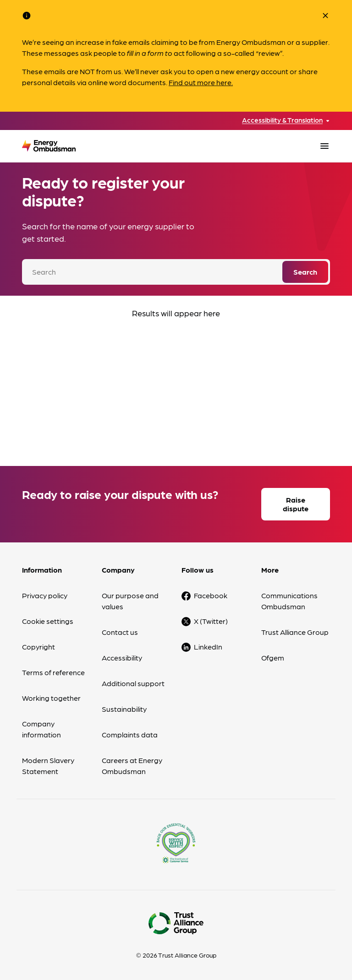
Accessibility (122, 658)
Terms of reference (53, 672)
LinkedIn (208, 647)
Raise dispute (296, 504)
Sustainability (124, 709)
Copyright (38, 647)
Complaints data (130, 734)
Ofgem (273, 658)
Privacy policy (45, 595)
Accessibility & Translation (282, 120)
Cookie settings (48, 621)
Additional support (133, 683)
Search (305, 272)
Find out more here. (201, 82)
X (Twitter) (211, 621)
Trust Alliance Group (295, 632)
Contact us (120, 632)
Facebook (211, 595)
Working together (51, 698)
